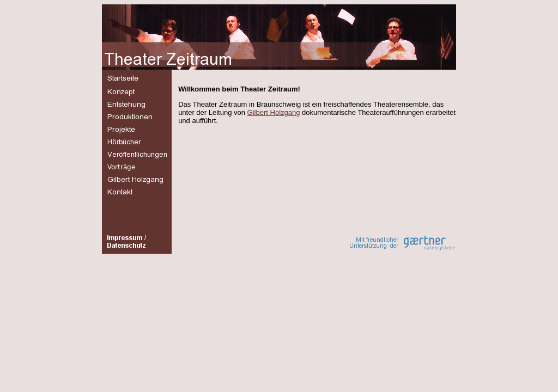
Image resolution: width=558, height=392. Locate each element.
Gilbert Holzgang (274, 112)
